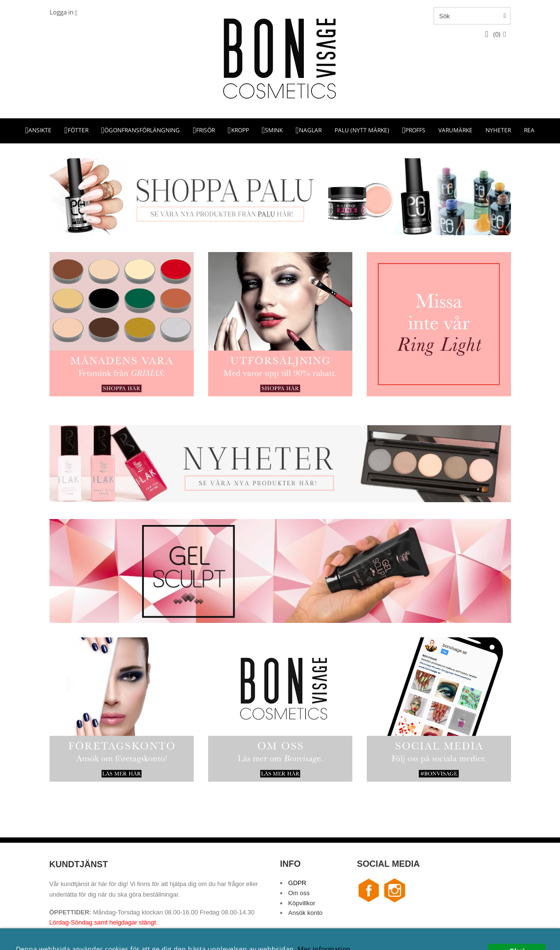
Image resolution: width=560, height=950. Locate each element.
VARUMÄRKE (455, 130)
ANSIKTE (40, 130)
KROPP (240, 130)
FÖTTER (78, 130)
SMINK (274, 130)
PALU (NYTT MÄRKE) (362, 130)
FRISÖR (205, 130)
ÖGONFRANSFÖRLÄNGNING (142, 130)
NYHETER (498, 130)
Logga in (62, 12)
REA (529, 130)
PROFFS (415, 130)
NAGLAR (310, 130)
